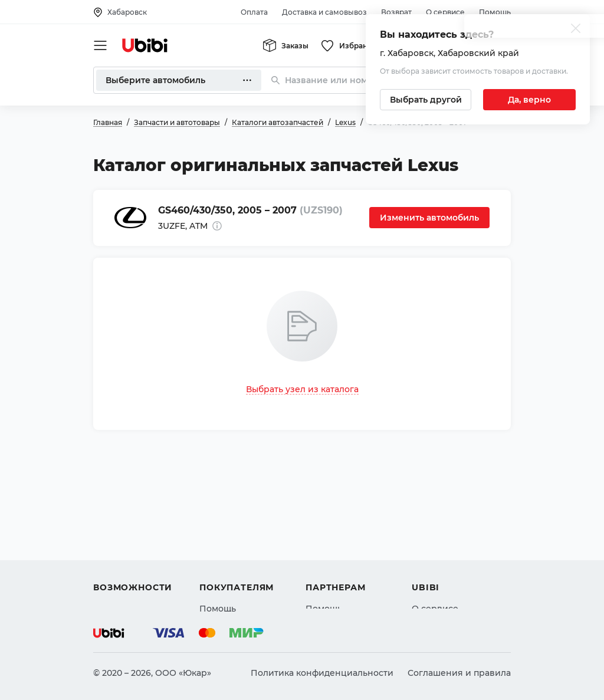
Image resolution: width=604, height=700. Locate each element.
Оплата (254, 12)
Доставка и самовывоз (324, 12)
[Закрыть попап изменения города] (576, 30)
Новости (430, 558)
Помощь (495, 12)
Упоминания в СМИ (455, 580)
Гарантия (220, 580)
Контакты (432, 537)
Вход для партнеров (350, 558)
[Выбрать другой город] (426, 100)
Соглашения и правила (459, 673)
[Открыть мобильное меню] (100, 45)
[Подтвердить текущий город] (529, 100)
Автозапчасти (124, 516)
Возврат (396, 12)
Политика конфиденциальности (322, 673)
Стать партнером (343, 580)
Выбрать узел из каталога (302, 389)
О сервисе (445, 12)
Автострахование (132, 537)
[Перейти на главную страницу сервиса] (145, 45)
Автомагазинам (340, 537)
